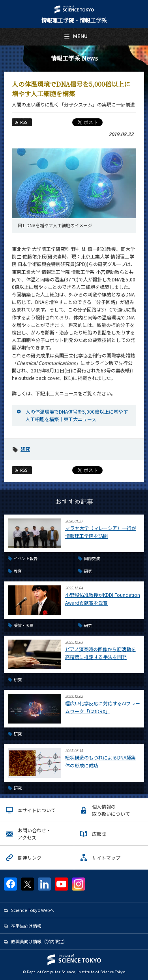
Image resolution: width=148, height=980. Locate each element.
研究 (25, 449)
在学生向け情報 (26, 926)
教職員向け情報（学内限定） (39, 941)
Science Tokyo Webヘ (33, 910)
